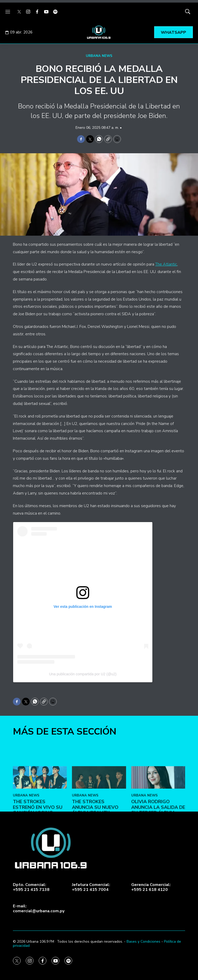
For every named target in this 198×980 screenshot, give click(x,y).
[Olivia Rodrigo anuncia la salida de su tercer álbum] (158, 810)
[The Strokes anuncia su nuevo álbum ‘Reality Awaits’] (99, 810)
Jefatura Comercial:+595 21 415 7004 (91, 887)
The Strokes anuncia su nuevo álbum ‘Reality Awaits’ (95, 843)
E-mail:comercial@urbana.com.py (39, 909)
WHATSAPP (174, 32)
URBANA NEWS (99, 56)
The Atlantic (166, 264)
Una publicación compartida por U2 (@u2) (83, 674)
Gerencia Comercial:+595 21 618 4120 (151, 887)
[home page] (99, 32)
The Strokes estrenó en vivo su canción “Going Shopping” (38, 843)
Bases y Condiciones (143, 941)
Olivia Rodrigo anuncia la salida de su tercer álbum (158, 840)
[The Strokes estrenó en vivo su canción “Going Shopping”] (40, 810)
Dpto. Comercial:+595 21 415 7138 (31, 887)
